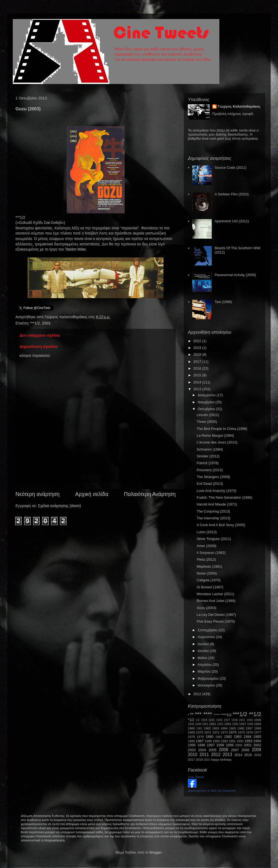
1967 (249, 728)
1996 (201, 745)
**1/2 (255, 714)
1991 (232, 741)
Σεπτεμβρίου (208, 630)
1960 (191, 728)
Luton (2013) (207, 532)
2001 (248, 745)
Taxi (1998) (223, 302)
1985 (257, 737)
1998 (220, 745)
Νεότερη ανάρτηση (37, 494)
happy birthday (221, 759)
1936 (219, 720)
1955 (228, 724)
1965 (232, 728)
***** (217, 715)
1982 (228, 737)
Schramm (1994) (210, 449)
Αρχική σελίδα (92, 494)
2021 (207, 760)
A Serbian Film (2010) (232, 194)
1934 (204, 720)
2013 (198, 389)
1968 (258, 728)
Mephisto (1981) (209, 566)
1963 (216, 728)
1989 (216, 741)
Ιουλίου (204, 644)
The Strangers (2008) (213, 477)
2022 (198, 341)
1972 (216, 732)
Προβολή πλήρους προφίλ (233, 114)
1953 (220, 724)
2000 (239, 745)
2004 (202, 750)
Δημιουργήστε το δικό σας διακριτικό (212, 791)
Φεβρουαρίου (209, 678)
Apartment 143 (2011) (232, 221)
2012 (198, 694)
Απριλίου (205, 665)
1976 (249, 732)
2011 (204, 755)
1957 (243, 724)
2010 (193, 755)
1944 (250, 720)
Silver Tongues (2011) (214, 539)
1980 (209, 737)
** (192, 715)
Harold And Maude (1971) (217, 504)
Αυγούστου (207, 637)
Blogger (156, 852)
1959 (258, 724)
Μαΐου (203, 658)
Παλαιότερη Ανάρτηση (150, 494)
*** (198, 714)
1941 (242, 720)
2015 (198, 375)
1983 (238, 737)
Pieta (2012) (206, 559)
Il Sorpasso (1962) (211, 553)
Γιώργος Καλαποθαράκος (66, 317)
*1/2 (191, 720)
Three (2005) (207, 422)
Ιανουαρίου (207, 685)
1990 (224, 741)
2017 (198, 362)
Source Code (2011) (230, 168)
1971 (208, 732)
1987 (200, 741)
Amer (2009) (206, 546)
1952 (213, 724)
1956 (235, 724)
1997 (211, 745)
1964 (224, 728)
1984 (247, 737)
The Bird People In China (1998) (222, 429)
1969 (191, 732)
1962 (207, 728)
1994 (257, 741)
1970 (200, 732)
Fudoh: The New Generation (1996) (224, 497)
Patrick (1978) (208, 463)
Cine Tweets (196, 777)
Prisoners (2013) (210, 470)
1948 (198, 724)
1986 (191, 741)
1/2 (198, 720)
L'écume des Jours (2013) (217, 442)
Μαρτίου (205, 671)
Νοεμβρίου (207, 402)
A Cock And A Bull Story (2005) (221, 525)
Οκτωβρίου (207, 409)
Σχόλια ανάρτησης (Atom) (60, 506)
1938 (234, 720)
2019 (198, 348)
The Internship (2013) (213, 518)
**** (208, 714)
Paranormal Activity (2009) (235, 275)
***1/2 (35, 323)
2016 (198, 368)
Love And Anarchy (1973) (216, 491)
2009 (256, 750)
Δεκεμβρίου (207, 395)
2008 (245, 750)
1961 (199, 728)
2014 (198, 382)
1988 (208, 741)
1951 (205, 724)
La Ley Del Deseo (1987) (216, 615)
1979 (200, 737)
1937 (227, 720)
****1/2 (226, 715)
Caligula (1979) (208, 580)
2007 (235, 750)
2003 (46, 323)
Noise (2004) (207, 573)
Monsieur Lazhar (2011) (215, 594)
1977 (258, 732)
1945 (258, 720)
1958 (250, 724)
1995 (192, 745)
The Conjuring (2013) (213, 511)
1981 (219, 737)
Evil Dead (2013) (210, 484)
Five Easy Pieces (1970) (216, 621)
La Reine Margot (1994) (215, 435)
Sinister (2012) (208, 456)
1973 (224, 732)
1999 (230, 745)
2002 (257, 745)
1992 (240, 741)
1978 (191, 737)
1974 (233, 732)
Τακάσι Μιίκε (76, 249)
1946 (191, 724)
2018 (198, 355)
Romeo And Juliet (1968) (216, 601)
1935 (212, 720)
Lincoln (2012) (208, 415)
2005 (212, 750)
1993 (248, 741)
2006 (224, 750)
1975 (241, 732)
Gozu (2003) (206, 608)
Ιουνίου (204, 651)
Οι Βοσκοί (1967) (210, 587)
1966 (241, 728)
